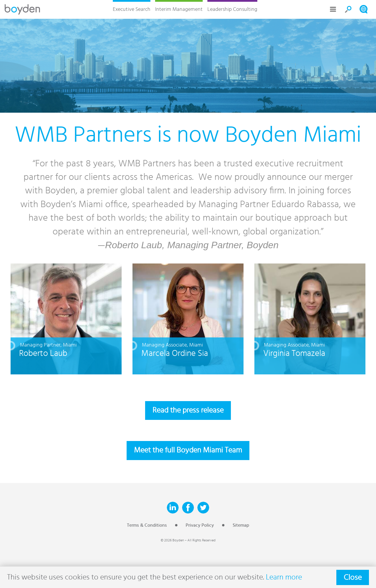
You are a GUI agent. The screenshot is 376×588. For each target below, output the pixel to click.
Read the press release (188, 410)
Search (348, 9)
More (333, 9)
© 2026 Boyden (172, 540)
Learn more (284, 577)
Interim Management (179, 9)
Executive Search (132, 9)
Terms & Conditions (147, 525)
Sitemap (241, 525)
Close (353, 577)
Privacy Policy (200, 525)
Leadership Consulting (232, 9)
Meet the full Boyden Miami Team (188, 450)
